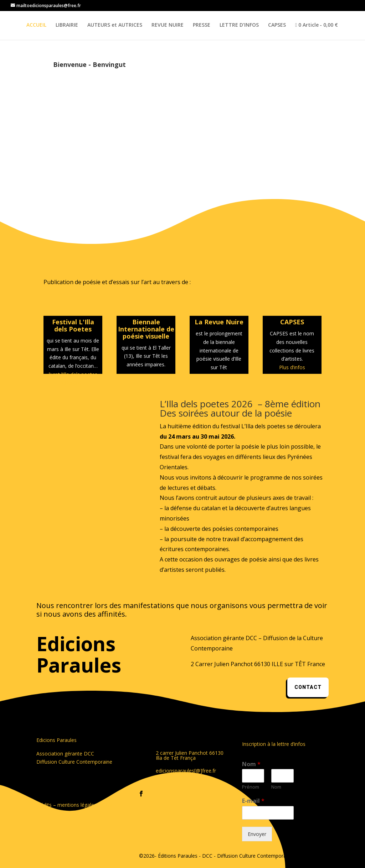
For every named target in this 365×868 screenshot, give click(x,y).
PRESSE (202, 25)
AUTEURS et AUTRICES (115, 25)
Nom (251, 764)
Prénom (251, 787)
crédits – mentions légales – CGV (74, 805)
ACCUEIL (36, 25)
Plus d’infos (292, 367)
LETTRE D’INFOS (239, 25)
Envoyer (257, 834)
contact (308, 687)
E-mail (253, 801)
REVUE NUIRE (168, 25)
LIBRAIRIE (67, 25)
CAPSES (277, 25)
